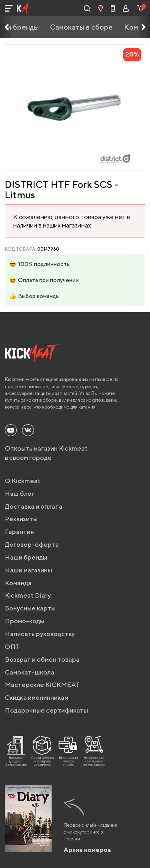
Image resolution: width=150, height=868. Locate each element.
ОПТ (12, 647)
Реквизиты (21, 519)
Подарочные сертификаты (46, 710)
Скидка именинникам (37, 698)
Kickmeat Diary (28, 595)
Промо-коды (25, 621)
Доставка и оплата (34, 507)
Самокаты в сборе (81, 27)
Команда (18, 583)
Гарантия (19, 532)
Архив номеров (87, 850)
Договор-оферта (32, 545)
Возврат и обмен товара (42, 660)
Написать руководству (40, 634)
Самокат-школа (30, 672)
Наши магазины (28, 570)
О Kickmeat (23, 481)
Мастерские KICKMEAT (42, 685)
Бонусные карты (30, 608)
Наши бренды (26, 557)
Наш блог (20, 494)
